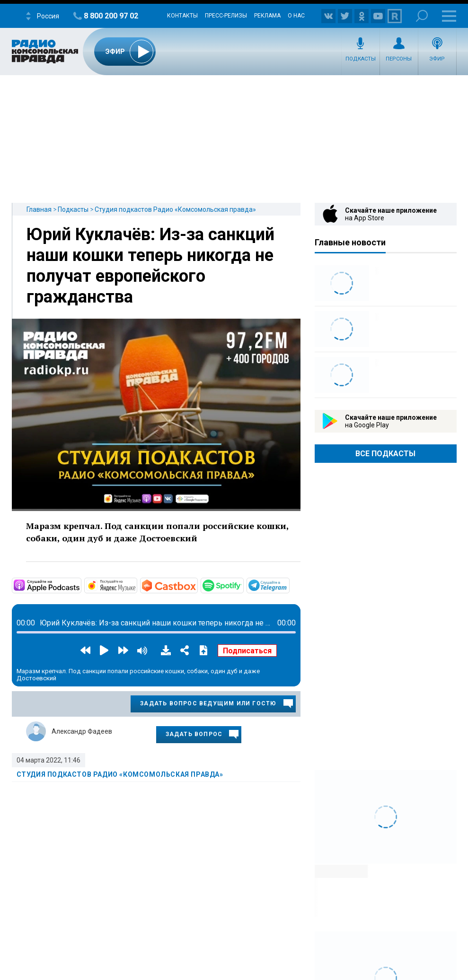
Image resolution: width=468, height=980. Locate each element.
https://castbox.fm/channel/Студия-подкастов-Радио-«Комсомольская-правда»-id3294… (197, 585)
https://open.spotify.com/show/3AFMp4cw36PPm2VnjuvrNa (243, 585)
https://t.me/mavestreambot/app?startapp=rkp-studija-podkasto (289, 585)
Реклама (267, 16)
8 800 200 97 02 (111, 16)
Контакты (182, 16)
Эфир (437, 59)
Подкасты (361, 59)
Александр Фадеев (82, 731)
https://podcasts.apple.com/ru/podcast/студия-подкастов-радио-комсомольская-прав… (80, 585)
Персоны (399, 59)
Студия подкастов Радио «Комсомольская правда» (175, 209)
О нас (296, 16)
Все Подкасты (385, 454)
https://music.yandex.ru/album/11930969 (136, 585)
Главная (39, 209)
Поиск (422, 16)
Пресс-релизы (226, 16)
